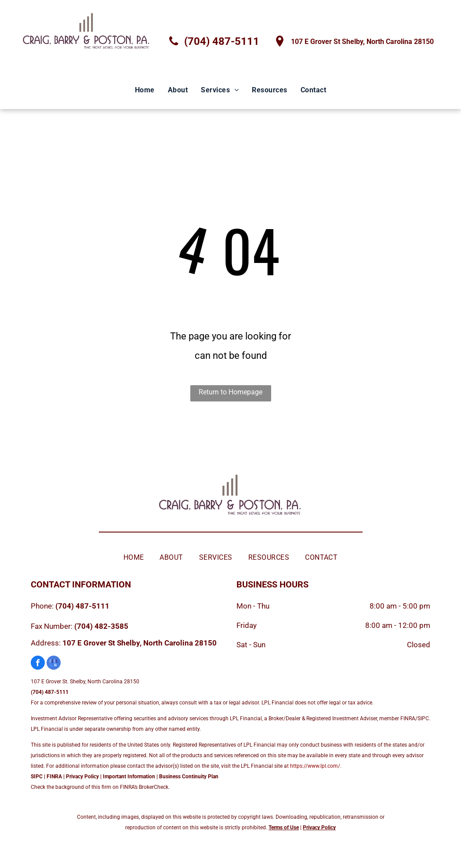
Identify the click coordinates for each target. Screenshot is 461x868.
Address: (46, 643)
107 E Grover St (89, 643)
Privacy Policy (82, 777)
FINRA (54, 777)
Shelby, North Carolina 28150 (167, 643)
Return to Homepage (230, 392)
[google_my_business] (54, 664)
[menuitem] (145, 90)
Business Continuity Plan (189, 777)
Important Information (129, 777)
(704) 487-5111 (82, 606)
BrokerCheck (154, 787)
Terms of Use (284, 828)
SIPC (37, 777)
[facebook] (38, 664)
